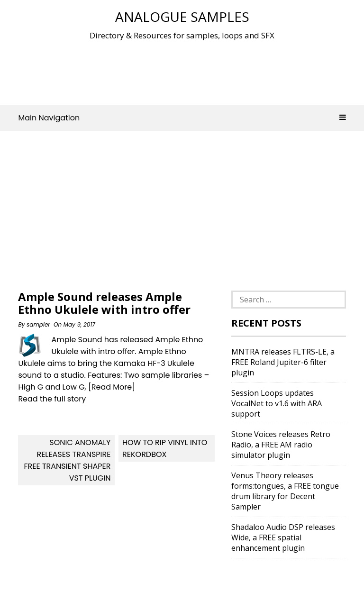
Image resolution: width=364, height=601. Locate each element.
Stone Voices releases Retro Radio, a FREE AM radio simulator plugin (281, 445)
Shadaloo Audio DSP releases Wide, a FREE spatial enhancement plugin (283, 537)
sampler (38, 324)
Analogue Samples (182, 17)
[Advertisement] (191, 71)
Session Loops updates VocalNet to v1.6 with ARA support (277, 403)
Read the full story (52, 399)
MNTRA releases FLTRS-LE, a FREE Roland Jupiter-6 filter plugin (283, 362)
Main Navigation (182, 118)
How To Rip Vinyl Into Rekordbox (165, 448)
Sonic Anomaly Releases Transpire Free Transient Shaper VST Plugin (67, 460)
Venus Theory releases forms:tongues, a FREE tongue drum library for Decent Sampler (285, 491)
